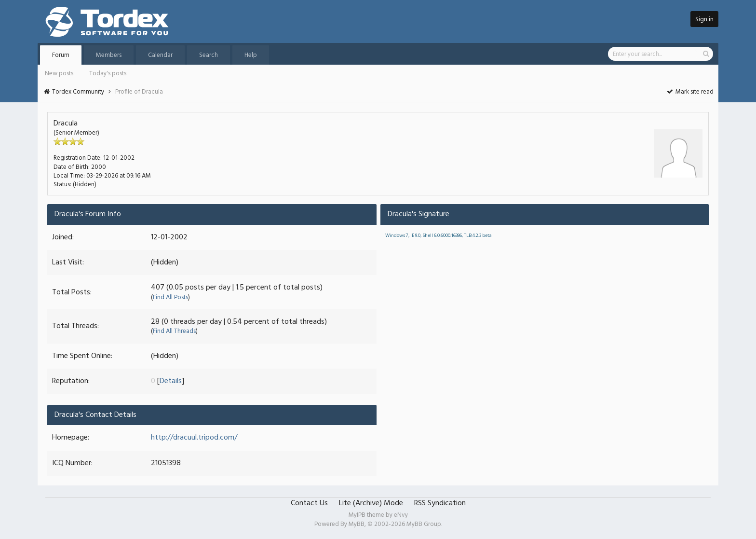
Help (251, 55)
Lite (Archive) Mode (371, 503)
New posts (59, 74)
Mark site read (690, 92)
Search (209, 55)
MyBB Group (424, 524)
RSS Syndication (440, 503)
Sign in (704, 20)
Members (109, 55)
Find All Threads (174, 331)
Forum (61, 55)
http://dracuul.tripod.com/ (194, 438)
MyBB (357, 524)
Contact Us (309, 503)
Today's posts (108, 74)
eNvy (401, 515)
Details (171, 381)
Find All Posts (170, 297)
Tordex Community (78, 92)
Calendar (160, 55)
